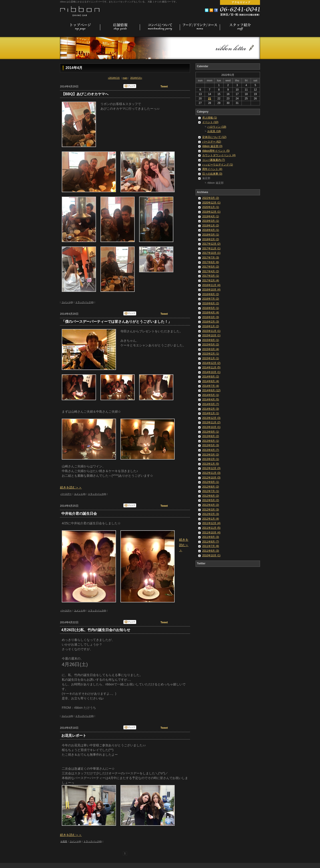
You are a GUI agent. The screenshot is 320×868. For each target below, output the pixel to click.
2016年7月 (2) (211, 299)
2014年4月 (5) (211, 400)
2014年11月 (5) (211, 367)
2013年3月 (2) (211, 455)
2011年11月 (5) (211, 528)
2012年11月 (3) (211, 473)
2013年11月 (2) (211, 422)
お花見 (64, 841)
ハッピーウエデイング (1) (218, 165)
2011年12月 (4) (211, 523)
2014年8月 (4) (211, 381)
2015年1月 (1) (211, 358)
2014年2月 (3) (211, 409)
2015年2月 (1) (211, 354)
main (125, 78)
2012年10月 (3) (211, 478)
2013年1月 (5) (211, 464)
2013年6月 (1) (211, 441)
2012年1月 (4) (211, 519)
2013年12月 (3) (211, 418)
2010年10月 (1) (211, 555)
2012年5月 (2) (211, 500)
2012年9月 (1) (211, 482)
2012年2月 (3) (211, 514)
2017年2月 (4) (211, 281)
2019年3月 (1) (211, 221)
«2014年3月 (114, 78)
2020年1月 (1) (211, 207)
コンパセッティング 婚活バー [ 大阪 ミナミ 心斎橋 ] (80, 11)
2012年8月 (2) (211, 487)
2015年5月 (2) (211, 345)
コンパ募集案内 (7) (214, 160)
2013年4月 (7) (211, 450)
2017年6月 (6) (211, 262)
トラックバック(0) (84, 302)
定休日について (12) (214, 137)
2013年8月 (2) (211, 436)
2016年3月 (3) (211, 317)
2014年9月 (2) (211, 377)
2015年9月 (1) (211, 340)
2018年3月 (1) (211, 235)
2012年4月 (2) (211, 505)
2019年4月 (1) (211, 216)
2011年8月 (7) (211, 542)
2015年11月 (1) (211, 331)
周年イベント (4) (212, 169)
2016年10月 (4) (211, 290)
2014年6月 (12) (211, 390)
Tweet (164, 87)
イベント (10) (210, 122)
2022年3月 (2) (211, 198)
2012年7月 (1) (211, 491)
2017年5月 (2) (211, 267)
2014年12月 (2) (211, 363)
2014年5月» (136, 78)
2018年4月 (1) (211, 230)
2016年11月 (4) (211, 285)
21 (209, 99)
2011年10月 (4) (211, 533)
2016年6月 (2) (211, 303)
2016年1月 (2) (211, 326)
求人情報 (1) (210, 118)
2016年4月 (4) (211, 313)
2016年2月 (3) (211, 322)
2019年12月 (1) (211, 212)
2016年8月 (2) (211, 294)
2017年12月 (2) (211, 244)
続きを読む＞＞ (71, 487)
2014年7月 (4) (211, 386)
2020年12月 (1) (211, 203)
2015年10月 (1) (211, 335)
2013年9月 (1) (211, 432)
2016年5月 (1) (211, 308)
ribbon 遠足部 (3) (212, 146)
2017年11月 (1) (211, 248)
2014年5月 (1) (211, 395)
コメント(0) (67, 302)
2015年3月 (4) (211, 349)
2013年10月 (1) (211, 427)
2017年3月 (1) (211, 276)
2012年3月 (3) (211, 510)
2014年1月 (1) (211, 413)
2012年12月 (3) (211, 468)
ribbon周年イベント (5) (216, 151)
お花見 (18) (214, 131)
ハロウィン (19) (217, 127)
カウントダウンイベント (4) (219, 155)
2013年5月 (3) (211, 445)
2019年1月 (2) (211, 226)
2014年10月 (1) (211, 372)
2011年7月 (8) (211, 546)
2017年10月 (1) (211, 253)
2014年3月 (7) (211, 404)
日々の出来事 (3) (212, 174)
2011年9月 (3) (211, 537)
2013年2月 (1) (211, 459)
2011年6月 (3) (211, 551)
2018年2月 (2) (211, 239)
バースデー (66, 494)
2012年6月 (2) (211, 496)
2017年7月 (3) (211, 258)
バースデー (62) (212, 142)
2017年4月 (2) (211, 271)
